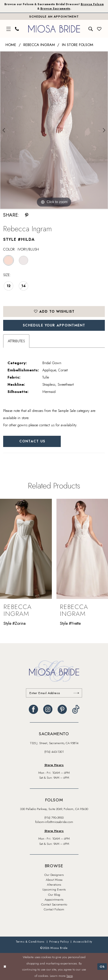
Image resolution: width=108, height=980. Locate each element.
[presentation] (26, 549)
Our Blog (54, 895)
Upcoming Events (54, 889)
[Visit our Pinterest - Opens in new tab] (62, 709)
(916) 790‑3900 (54, 817)
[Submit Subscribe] (76, 693)
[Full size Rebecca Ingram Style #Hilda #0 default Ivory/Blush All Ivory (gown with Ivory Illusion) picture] (54, 130)
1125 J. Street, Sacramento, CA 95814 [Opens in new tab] (54, 743)
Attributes (16, 341)
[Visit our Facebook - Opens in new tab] (33, 709)
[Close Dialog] (5, 967)
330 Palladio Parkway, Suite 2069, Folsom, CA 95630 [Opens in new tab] (54, 809)
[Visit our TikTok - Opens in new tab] (76, 709)
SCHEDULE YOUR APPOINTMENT (54, 325)
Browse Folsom (92, 4)
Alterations (54, 885)
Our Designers (54, 875)
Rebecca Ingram (39, 45)
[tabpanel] (54, 130)
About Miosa (54, 880)
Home (11, 45)
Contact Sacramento (54, 904)
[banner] (54, 29)
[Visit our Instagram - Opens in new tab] (48, 709)
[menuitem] (9, 29)
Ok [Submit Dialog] (102, 966)
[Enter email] (54, 693)
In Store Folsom (78, 45)
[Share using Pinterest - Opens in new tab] (27, 215)
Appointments (54, 899)
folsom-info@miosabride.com (54, 822)
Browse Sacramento (55, 8)
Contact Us (32, 441)
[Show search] (91, 29)
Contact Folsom (54, 909)
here (70, 976)
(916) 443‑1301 (54, 752)
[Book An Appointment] (54, 16)
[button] (9, 29)
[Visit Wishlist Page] (99, 29)
